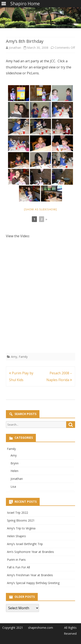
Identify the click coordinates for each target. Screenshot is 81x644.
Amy (14, 357)
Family (23, 357)
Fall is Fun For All (18, 567)
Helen (14, 471)
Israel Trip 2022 (18, 513)
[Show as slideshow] (40, 209)
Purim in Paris (16, 560)
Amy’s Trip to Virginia (21, 528)
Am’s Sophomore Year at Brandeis (30, 552)
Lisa (13, 486)
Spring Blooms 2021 (21, 520)
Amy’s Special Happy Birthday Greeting (33, 583)
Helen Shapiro (16, 536)
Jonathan (15, 48)
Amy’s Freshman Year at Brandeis (30, 575)
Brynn (15, 463)
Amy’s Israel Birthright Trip (25, 544)
